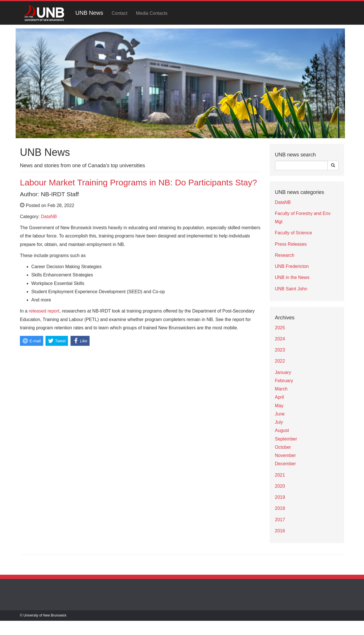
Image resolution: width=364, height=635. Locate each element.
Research (285, 255)
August (282, 430)
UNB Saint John (291, 289)
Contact (120, 13)
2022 (280, 361)
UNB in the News (292, 277)
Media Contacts (152, 13)
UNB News (89, 13)
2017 (280, 520)
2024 (280, 339)
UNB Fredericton (292, 266)
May (279, 406)
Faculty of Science (294, 233)
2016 (280, 531)
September (286, 439)
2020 (280, 486)
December (286, 464)
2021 (280, 475)
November (286, 455)
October (283, 447)
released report (44, 311)
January (283, 372)
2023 (280, 350)
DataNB (49, 217)
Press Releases (291, 244)
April (280, 397)
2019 (280, 497)
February (284, 381)
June (280, 414)
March (281, 389)
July (279, 422)
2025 (280, 328)
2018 (280, 508)
